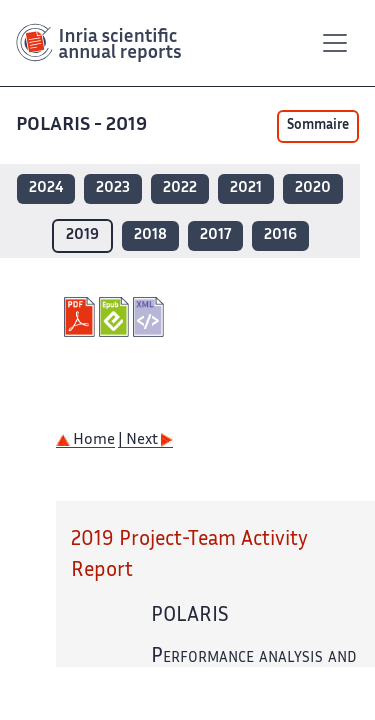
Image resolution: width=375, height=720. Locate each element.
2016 (280, 235)
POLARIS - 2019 (83, 125)
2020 (313, 188)
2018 (150, 235)
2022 (180, 188)
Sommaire (318, 126)
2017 (215, 235)
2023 (113, 188)
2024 (46, 188)
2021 (246, 188)
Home (85, 440)
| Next (145, 440)
